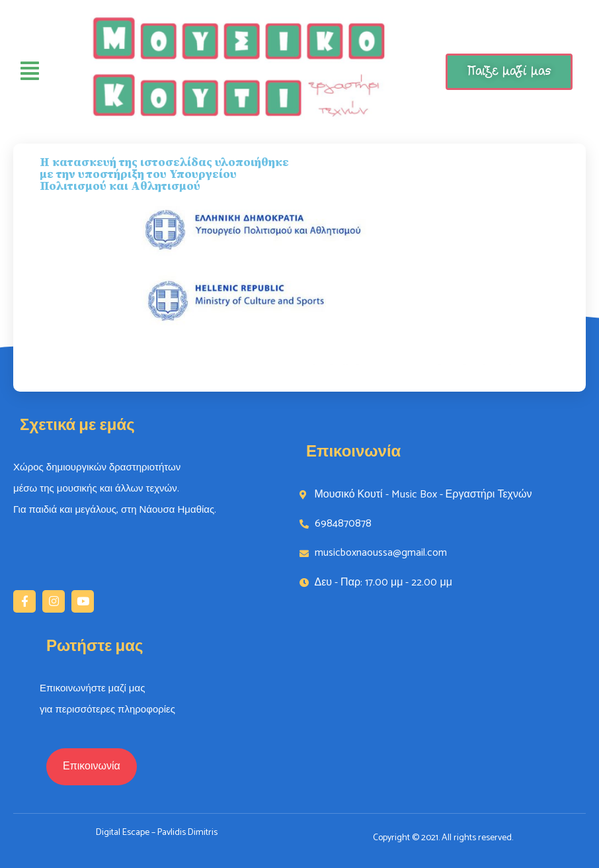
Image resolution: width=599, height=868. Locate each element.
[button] (92, 767)
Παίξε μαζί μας (509, 71)
